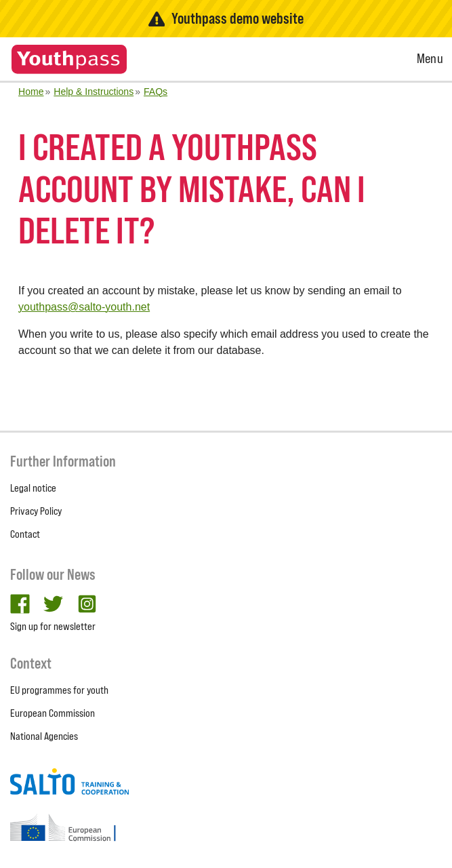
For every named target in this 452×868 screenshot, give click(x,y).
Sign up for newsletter (53, 626)
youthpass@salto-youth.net (84, 307)
